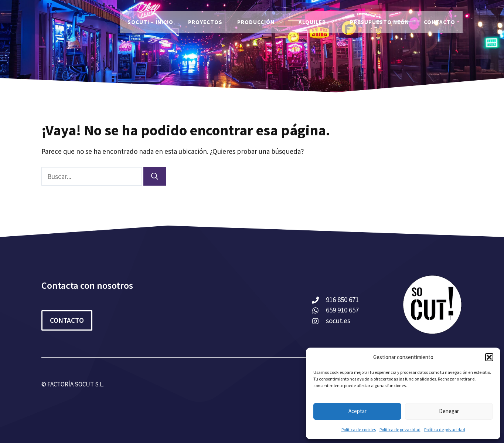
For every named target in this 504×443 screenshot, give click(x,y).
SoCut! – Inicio (150, 22)
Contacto (440, 22)
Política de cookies (359, 430)
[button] (489, 357)
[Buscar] (155, 177)
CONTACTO (67, 320)
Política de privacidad (400, 430)
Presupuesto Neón (379, 22)
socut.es (338, 321)
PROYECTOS (205, 22)
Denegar (449, 411)
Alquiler (321, 22)
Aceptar (357, 411)
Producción (264, 22)
